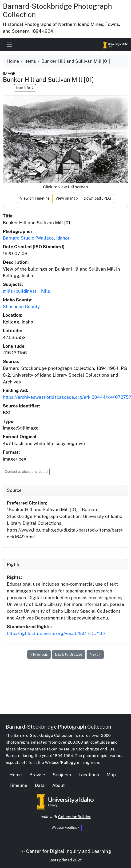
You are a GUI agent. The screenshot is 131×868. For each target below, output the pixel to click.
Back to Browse (69, 654)
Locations (89, 775)
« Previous (39, 654)
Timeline (18, 785)
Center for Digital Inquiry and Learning (66, 851)
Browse (37, 775)
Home (13, 61)
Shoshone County (21, 307)
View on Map (67, 198)
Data (40, 785)
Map (111, 775)
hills (46, 291)
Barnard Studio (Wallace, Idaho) (36, 238)
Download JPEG (97, 198)
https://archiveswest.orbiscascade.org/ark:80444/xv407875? (67, 397)
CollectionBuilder (74, 817)
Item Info (25, 88)
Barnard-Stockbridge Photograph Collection (58, 727)
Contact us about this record (26, 472)
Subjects (62, 775)
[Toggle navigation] (9, 45)
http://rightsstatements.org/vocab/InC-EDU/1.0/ (56, 633)
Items (30, 61)
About (58, 785)
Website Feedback (66, 828)
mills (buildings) (20, 291)
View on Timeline (35, 198)
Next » (95, 654)
